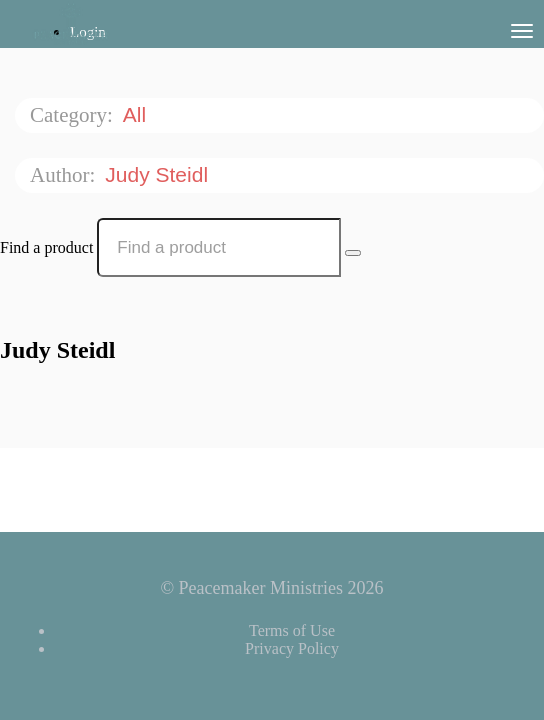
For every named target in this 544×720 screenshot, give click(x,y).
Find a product (46, 247)
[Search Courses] (353, 253)
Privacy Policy (292, 648)
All (137, 114)
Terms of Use (292, 630)
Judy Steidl (159, 174)
